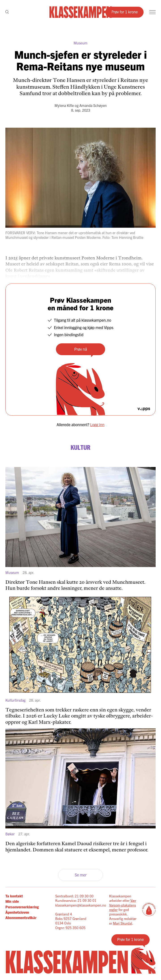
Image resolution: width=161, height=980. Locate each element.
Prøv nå (81, 349)
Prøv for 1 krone (124, 12)
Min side (12, 901)
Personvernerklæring (22, 907)
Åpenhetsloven (17, 912)
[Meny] (153, 12)
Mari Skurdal (123, 923)
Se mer (81, 875)
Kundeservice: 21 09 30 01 (76, 900)
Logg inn (97, 424)
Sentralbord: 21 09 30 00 (74, 896)
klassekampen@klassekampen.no (81, 905)
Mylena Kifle (64, 105)
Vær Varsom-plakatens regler (123, 905)
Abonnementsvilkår (21, 917)
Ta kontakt (14, 896)
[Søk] (7, 12)
